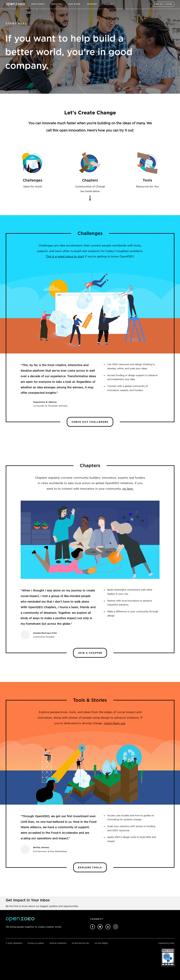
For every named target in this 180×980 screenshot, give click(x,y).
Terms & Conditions (58, 943)
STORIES (108, 4)
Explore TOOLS (90, 867)
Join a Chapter (90, 653)
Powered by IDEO (166, 943)
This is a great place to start (65, 256)
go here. (128, 489)
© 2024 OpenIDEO (14, 943)
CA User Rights (101, 943)
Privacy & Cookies (36, 943)
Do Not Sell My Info (80, 943)
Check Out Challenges (90, 422)
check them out (114, 723)
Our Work (75, 4)
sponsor (92, 4)
